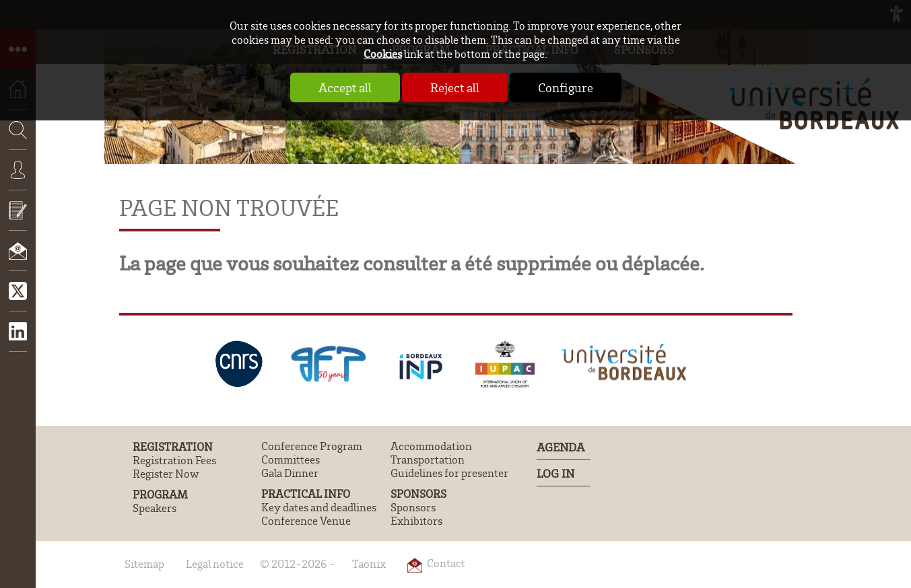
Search (13, 170)
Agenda (561, 447)
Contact (18, 260)
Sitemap (144, 564)
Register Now (166, 474)
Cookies (383, 53)
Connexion (18, 180)
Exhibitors (416, 521)
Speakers (155, 508)
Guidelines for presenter (449, 473)
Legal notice (215, 564)
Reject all (455, 87)
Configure (566, 87)
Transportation (428, 460)
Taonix (369, 564)
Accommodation (431, 446)
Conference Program (312, 446)
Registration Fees (174, 460)
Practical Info (306, 493)
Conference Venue (306, 521)
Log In (555, 473)
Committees (291, 460)
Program (160, 494)
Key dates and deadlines (319, 507)
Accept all (345, 87)
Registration (173, 446)
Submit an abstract (18, 220)
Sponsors (418, 493)
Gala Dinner (290, 473)
